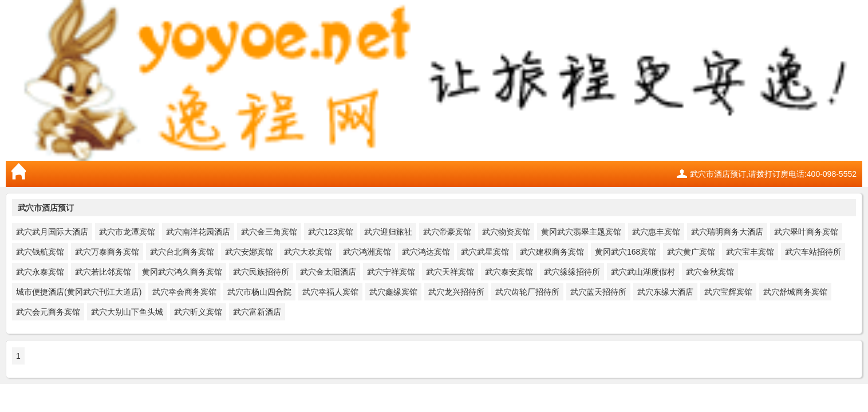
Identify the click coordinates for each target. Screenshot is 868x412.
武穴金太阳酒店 (328, 272)
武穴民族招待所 (261, 272)
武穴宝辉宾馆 (728, 292)
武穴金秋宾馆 (710, 272)
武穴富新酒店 (257, 312)
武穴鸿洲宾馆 (367, 252)
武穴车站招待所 (813, 252)
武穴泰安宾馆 (509, 272)
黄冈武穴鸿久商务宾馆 (182, 272)
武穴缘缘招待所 (572, 272)
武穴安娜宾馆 (249, 252)
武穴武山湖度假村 (643, 272)
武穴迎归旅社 (388, 232)
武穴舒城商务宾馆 (795, 292)
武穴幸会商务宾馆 (184, 292)
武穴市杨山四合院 (259, 292)
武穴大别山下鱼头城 (127, 312)
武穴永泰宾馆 (40, 272)
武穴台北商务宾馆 (182, 252)
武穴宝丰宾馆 (750, 252)
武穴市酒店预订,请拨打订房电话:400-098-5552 (773, 174)
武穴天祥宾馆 (450, 272)
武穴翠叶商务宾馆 (806, 232)
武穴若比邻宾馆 (103, 272)
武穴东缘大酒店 (665, 292)
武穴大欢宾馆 (308, 252)
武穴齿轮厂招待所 (527, 292)
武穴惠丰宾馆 (656, 232)
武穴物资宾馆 (506, 232)
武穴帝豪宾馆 (447, 232)
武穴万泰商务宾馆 (107, 252)
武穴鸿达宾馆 (426, 252)
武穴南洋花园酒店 (198, 232)
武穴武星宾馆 (485, 252)
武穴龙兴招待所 (456, 292)
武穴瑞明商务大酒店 (727, 232)
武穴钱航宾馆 (40, 252)
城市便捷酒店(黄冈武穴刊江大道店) (79, 292)
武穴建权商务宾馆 (552, 252)
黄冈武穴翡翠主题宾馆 (581, 232)
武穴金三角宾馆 (269, 232)
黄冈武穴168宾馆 (626, 252)
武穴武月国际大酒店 (52, 232)
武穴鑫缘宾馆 (393, 292)
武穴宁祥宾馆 (391, 272)
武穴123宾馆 (331, 232)
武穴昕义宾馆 (198, 312)
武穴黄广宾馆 (691, 252)
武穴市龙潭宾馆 (127, 232)
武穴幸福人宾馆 (330, 292)
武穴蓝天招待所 (598, 292)
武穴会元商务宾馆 (48, 312)
